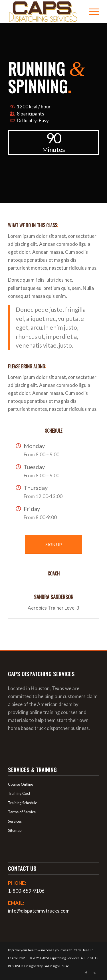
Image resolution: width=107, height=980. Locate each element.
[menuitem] (91, 11)
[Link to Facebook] (86, 973)
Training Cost (19, 793)
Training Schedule (23, 803)
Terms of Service (22, 812)
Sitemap (15, 830)
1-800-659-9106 (26, 891)
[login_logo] (44, 11)
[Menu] (91, 11)
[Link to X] (95, 973)
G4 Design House (56, 966)
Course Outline (21, 784)
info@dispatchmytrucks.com (39, 911)
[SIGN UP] (54, 544)
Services (15, 821)
